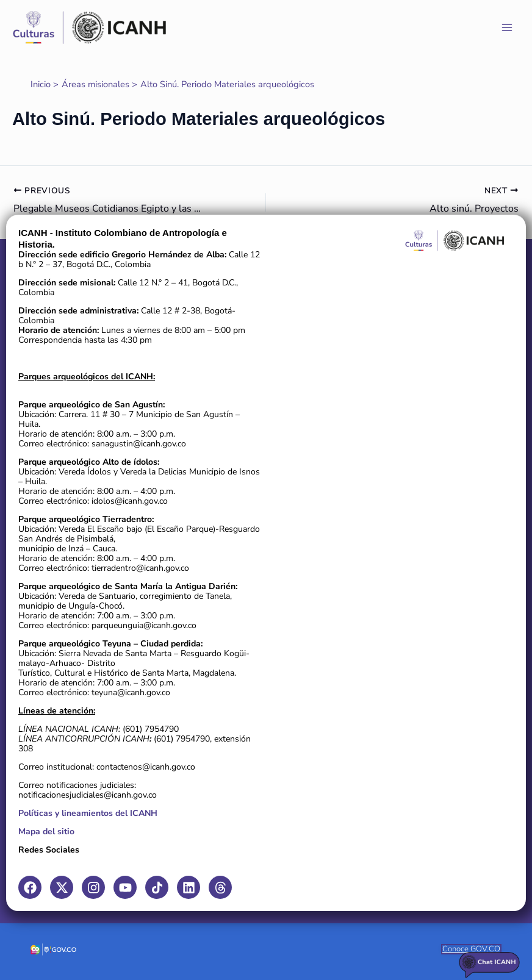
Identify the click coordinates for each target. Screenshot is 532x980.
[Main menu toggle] (507, 27)
